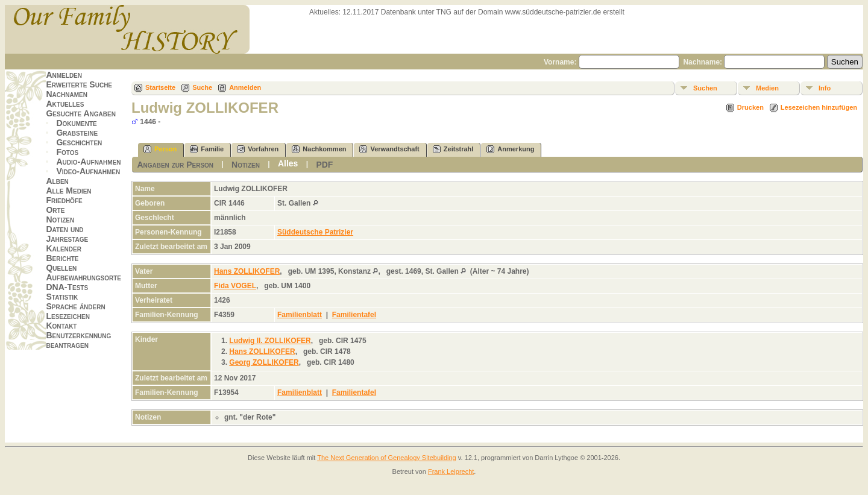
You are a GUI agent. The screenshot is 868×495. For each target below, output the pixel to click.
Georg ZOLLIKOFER (264, 362)
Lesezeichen (68, 316)
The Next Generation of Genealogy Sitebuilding (387, 458)
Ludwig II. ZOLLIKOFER (270, 341)
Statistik (62, 297)
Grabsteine (77, 133)
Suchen (705, 88)
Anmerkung (510, 149)
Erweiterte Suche (79, 84)
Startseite (160, 87)
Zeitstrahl (453, 149)
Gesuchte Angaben (81, 113)
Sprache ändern (75, 306)
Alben (57, 181)
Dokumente (76, 123)
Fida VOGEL (235, 286)
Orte (55, 210)
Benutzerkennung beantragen (78, 340)
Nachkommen (319, 149)
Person (160, 149)
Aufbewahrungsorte (83, 277)
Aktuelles (65, 104)
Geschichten (79, 142)
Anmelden (64, 75)
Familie (207, 149)
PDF (324, 165)
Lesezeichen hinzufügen (819, 107)
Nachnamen (66, 94)
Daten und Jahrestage (67, 234)
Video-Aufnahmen (88, 171)
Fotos (67, 152)
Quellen (61, 268)
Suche (202, 87)
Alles (288, 163)
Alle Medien (68, 191)
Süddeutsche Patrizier (315, 232)
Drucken (750, 107)
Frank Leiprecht (451, 471)
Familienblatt (300, 315)
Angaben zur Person (175, 165)
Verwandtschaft (389, 149)
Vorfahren (258, 149)
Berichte (62, 258)
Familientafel (354, 315)
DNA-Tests (67, 287)
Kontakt (61, 326)
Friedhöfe (64, 200)
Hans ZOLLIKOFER (247, 271)
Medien (767, 88)
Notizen (60, 219)
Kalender (63, 248)
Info (825, 88)
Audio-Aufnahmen (88, 162)
